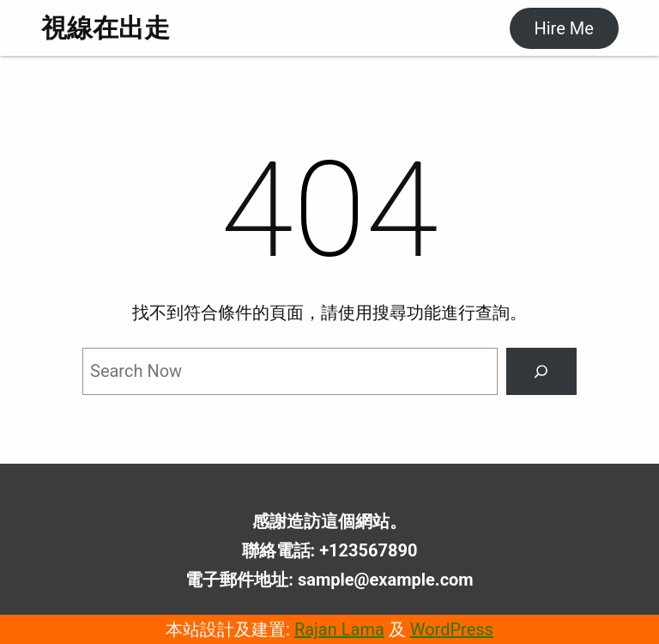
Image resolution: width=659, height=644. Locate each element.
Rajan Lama (339, 629)
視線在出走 (106, 28)
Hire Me (563, 28)
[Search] (541, 372)
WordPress (452, 629)
